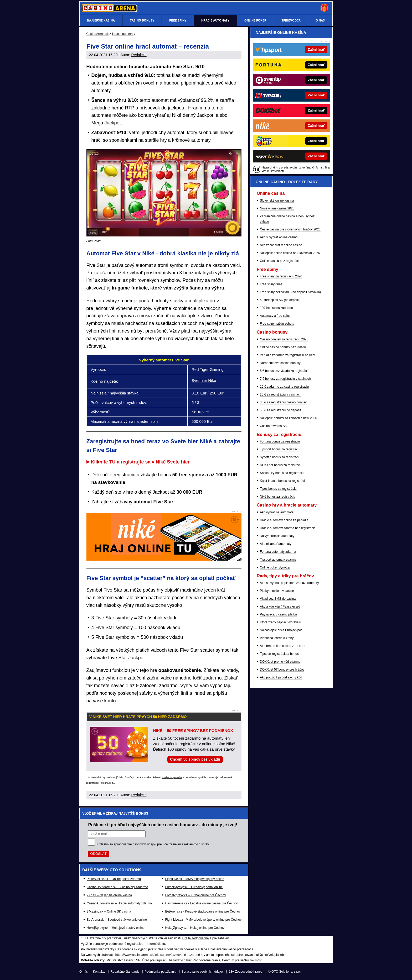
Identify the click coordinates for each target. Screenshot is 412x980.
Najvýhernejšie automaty (277, 536)
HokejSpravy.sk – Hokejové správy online (116, 928)
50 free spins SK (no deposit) (280, 300)
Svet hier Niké (204, 380)
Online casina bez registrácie (280, 261)
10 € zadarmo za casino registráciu (284, 387)
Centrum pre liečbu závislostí (242, 960)
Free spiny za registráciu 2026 (281, 276)
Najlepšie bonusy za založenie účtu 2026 (288, 418)
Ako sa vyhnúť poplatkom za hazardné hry (289, 583)
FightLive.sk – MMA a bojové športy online (195, 879)
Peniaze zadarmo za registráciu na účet (288, 355)
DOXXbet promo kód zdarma (280, 662)
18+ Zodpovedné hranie (246, 972)
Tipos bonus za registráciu (278, 489)
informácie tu (107, 783)
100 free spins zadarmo (276, 308)
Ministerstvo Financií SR (123, 960)
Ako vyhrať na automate (277, 512)
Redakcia (139, 55)
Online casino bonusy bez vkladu (283, 347)
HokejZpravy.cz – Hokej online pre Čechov (195, 928)
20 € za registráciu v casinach (281, 394)
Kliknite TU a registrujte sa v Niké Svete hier (140, 462)
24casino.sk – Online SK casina (109, 911)
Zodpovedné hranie (207, 960)
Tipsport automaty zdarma (278, 560)
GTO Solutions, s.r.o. (286, 972)
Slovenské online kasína (277, 201)
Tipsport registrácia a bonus (279, 654)
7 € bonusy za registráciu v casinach (285, 379)
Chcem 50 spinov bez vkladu (195, 759)
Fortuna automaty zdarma (278, 552)
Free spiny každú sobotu (277, 324)
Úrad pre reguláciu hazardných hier (167, 960)
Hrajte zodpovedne (172, 777)
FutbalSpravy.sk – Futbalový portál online (194, 887)
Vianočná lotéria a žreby (277, 638)
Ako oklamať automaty (276, 544)
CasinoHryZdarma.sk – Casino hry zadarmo (117, 887)
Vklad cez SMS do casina (278, 599)
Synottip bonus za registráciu (280, 457)
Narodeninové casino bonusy (280, 363)
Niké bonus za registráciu (278, 497)
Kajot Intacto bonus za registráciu (283, 481)
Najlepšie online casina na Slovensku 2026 (290, 253)
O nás (84, 972)
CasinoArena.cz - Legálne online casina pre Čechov (201, 903)
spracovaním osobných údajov (135, 844)
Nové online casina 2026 (277, 208)
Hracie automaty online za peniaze (284, 520)
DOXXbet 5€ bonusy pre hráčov (282, 670)
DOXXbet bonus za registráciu (281, 465)
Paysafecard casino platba (278, 614)
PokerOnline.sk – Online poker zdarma (114, 879)
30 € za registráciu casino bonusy (283, 402)
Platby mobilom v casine (277, 591)
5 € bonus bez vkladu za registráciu (285, 371)
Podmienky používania (160, 972)
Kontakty (99, 972)
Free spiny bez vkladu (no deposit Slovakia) (290, 292)
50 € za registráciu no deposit (280, 410)
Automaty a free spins (275, 316)
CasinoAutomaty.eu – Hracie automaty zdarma (119, 903)
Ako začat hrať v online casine (281, 245)
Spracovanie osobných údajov (203, 972)
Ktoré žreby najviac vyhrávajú (280, 622)
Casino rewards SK (273, 426)
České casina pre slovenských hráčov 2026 (290, 229)
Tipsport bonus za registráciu (280, 449)
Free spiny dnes (271, 284)
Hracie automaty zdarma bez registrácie (288, 528)
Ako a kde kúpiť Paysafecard (280, 607)
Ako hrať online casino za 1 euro (283, 646)
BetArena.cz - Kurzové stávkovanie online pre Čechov (203, 911)
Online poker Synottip (275, 567)
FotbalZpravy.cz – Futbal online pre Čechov (195, 895)
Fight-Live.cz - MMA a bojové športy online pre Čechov (203, 920)
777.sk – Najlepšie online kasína (109, 895)
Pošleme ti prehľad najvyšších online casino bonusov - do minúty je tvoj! (163, 825)
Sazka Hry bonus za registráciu (282, 473)
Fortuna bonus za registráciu (280, 441)
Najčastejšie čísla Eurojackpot (281, 630)
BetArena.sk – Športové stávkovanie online (117, 920)
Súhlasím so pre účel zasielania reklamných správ (152, 844)
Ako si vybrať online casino (279, 237)
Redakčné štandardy (125, 972)
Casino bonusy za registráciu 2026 (284, 339)
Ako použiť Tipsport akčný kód (281, 677)
